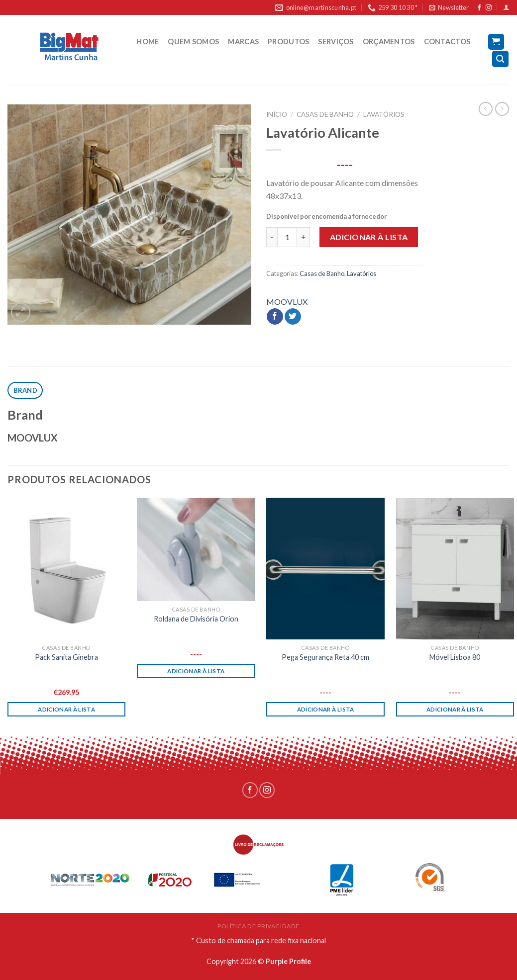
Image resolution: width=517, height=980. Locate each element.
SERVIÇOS (336, 42)
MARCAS (243, 42)
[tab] (25, 391)
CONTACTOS (447, 42)
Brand (25, 390)
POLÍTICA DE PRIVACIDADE (258, 926)
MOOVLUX (287, 302)
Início (277, 114)
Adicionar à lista (369, 237)
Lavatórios (384, 114)
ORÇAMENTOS (389, 42)
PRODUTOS (288, 42)
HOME (148, 42)
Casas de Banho (325, 114)
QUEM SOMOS (193, 42)
